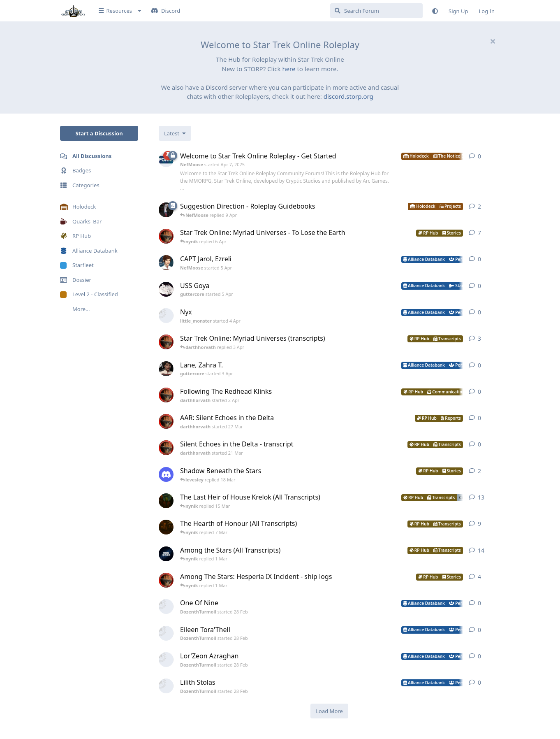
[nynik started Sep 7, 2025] (166, 554)
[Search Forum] (376, 11)
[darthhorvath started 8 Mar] (166, 236)
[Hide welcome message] (493, 41)
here (289, 69)
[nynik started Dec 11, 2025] (166, 501)
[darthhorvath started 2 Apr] (166, 395)
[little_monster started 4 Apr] (166, 316)
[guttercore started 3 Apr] (166, 369)
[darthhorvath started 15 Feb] (166, 580)
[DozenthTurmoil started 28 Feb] (166, 607)
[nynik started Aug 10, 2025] (166, 527)
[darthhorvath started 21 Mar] (166, 448)
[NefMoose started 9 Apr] (166, 210)
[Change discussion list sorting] (175, 133)
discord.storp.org (348, 96)
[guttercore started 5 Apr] (166, 289)
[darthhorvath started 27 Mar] (166, 421)
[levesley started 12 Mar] (166, 474)
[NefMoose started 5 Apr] (166, 263)
